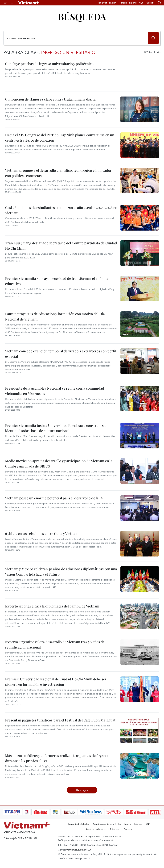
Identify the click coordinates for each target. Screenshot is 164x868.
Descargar (82, 790)
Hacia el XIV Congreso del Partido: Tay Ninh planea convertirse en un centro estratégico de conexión (60, 137)
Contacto (128, 829)
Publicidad (115, 829)
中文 (141, 3)
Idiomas (138, 824)
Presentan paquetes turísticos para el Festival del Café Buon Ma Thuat (60, 720)
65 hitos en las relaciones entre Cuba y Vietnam (42, 533)
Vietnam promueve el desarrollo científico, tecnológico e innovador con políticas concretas (58, 173)
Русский (150, 3)
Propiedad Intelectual (79, 824)
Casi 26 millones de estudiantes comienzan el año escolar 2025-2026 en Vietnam (61, 210)
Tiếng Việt (102, 3)
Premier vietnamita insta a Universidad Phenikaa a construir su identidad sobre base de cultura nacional (55, 428)
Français (123, 3)
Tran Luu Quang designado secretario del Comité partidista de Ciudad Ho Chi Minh (61, 246)
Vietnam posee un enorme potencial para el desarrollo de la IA (54, 498)
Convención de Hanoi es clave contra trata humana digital (51, 99)
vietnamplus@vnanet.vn (79, 850)
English (113, 3)
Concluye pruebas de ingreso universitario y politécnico (49, 64)
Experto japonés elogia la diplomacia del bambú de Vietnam (52, 606)
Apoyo (127, 824)
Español (133, 3)
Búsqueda (82, 16)
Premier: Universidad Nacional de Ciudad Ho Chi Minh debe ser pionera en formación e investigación (56, 682)
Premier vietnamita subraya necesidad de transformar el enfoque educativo (57, 281)
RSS (119, 824)
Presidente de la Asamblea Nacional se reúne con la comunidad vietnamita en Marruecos (55, 391)
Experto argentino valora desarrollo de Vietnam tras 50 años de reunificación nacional (55, 644)
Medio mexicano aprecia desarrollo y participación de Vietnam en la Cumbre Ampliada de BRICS (59, 463)
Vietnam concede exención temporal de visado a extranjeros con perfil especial (61, 354)
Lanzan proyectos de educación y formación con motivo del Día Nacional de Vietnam (55, 316)
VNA (148, 824)
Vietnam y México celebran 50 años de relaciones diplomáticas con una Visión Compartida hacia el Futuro (61, 571)
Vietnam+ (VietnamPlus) (29, 3)
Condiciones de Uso (103, 824)
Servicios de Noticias (96, 829)
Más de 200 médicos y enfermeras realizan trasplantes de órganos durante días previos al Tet (57, 758)
